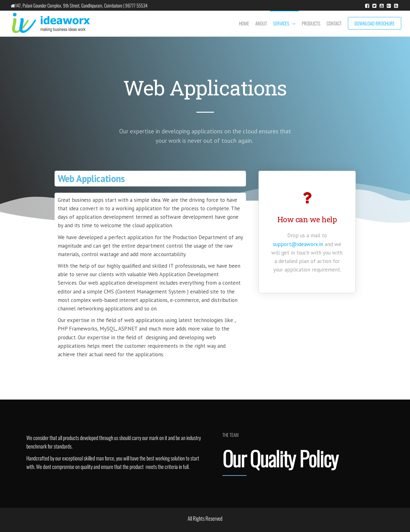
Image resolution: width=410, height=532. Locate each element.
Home (244, 23)
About (261, 23)
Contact (334, 23)
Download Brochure (375, 23)
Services (281, 23)
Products (311, 23)
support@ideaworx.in (298, 244)
